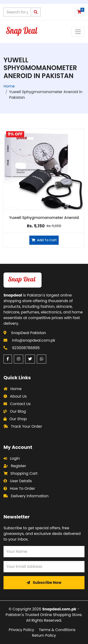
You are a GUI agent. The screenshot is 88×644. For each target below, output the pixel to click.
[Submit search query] (36, 12)
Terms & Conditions (57, 630)
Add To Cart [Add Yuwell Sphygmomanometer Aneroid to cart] (44, 240)
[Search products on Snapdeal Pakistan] (17, 12)
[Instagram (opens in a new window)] (19, 359)
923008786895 (26, 348)
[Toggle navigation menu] (78, 32)
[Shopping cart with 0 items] (79, 12)
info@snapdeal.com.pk (34, 340)
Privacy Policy (21, 630)
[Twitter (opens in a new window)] (30, 359)
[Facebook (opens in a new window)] (8, 359)
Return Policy (44, 635)
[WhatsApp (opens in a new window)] (42, 359)
